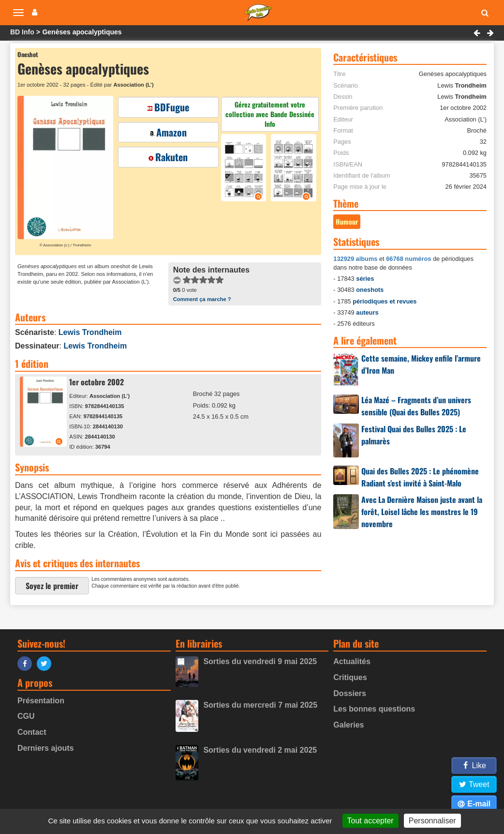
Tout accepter (371, 821)
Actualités (352, 661)
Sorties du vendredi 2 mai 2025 (260, 750)
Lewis (90, 332)
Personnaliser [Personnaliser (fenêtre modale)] (432, 821)
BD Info (22, 32)
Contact (32, 732)
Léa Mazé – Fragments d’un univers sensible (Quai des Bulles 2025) (416, 406)
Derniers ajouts (45, 748)
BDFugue (168, 107)
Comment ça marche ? (202, 299)
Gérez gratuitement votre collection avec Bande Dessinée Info (270, 114)
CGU (26, 716)
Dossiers (350, 693)
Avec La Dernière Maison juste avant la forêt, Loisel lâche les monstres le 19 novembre (422, 512)
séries (365, 279)
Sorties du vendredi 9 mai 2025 (260, 661)
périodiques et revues (385, 301)
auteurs (367, 312)
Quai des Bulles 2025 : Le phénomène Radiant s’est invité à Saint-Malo (420, 477)
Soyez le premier (52, 586)
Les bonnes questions (374, 709)
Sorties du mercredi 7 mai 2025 (260, 705)
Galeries (348, 725)
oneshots (370, 290)
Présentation (41, 701)
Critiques (350, 677)
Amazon (168, 132)
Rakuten (168, 157)
